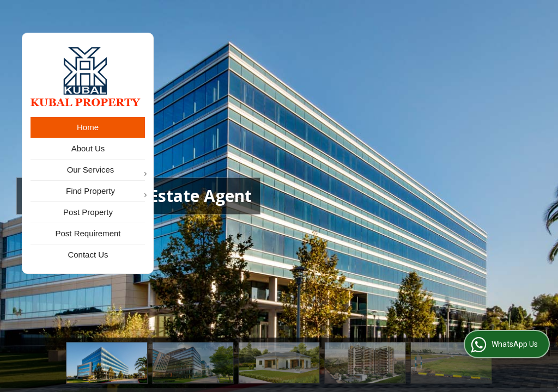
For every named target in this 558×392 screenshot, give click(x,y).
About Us (88, 148)
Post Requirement (88, 233)
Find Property (105, 192)
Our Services (106, 171)
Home (88, 127)
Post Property (88, 212)
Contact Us (88, 255)
